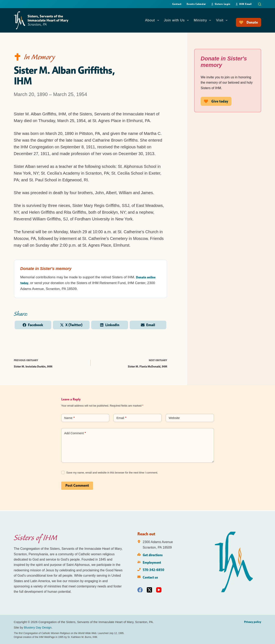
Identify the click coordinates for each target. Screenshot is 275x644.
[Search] (260, 4)
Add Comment (75, 434)
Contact (177, 4)
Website (174, 419)
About (153, 20)
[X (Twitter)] (149, 590)
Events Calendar (196, 4)
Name (70, 419)
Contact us (150, 577)
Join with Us (177, 20)
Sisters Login (221, 4)
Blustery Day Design (38, 627)
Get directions (153, 555)
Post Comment (77, 487)
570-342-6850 (153, 570)
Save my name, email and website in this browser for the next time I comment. (112, 474)
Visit (222, 20)
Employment (152, 562)
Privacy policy (253, 622)
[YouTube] (159, 590)
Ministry (203, 20)
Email (121, 419)
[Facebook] (140, 590)
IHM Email (244, 4)
